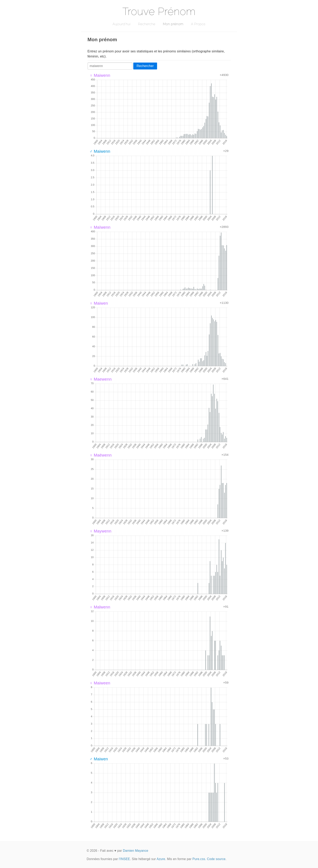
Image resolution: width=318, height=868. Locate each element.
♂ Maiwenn (100, 151)
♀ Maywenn (101, 531)
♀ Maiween (100, 683)
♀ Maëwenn (101, 455)
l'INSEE (124, 859)
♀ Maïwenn (100, 227)
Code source (216, 859)
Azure (161, 859)
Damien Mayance (136, 851)
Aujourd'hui (122, 24)
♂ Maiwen (99, 759)
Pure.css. (199, 859)
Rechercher (145, 66)
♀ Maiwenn (100, 75)
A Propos (198, 24)
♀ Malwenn (100, 607)
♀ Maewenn (101, 379)
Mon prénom (173, 24)
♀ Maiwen (99, 303)
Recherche (147, 24)
